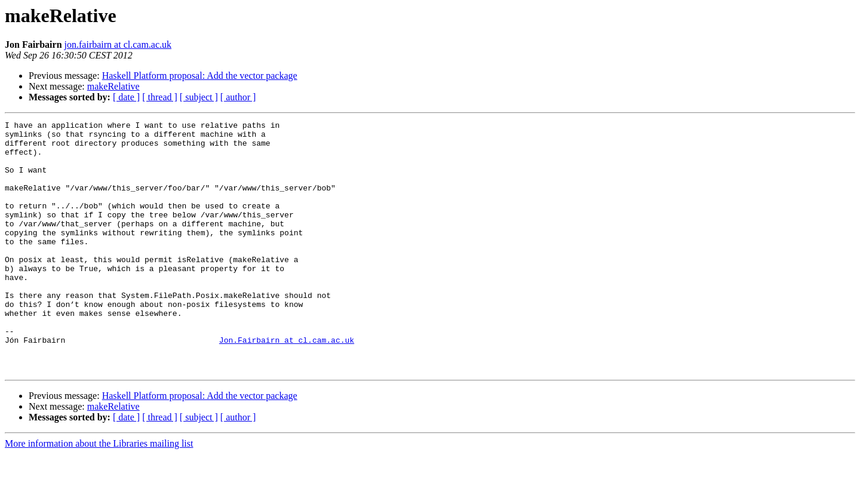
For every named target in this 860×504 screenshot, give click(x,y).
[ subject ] (199, 97)
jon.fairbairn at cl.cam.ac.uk (118, 44)
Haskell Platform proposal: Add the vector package (200, 76)
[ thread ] (160, 97)
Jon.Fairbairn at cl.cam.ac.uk (287, 385)
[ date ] (126, 97)
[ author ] (238, 97)
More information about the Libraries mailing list (99, 494)
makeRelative (113, 86)
